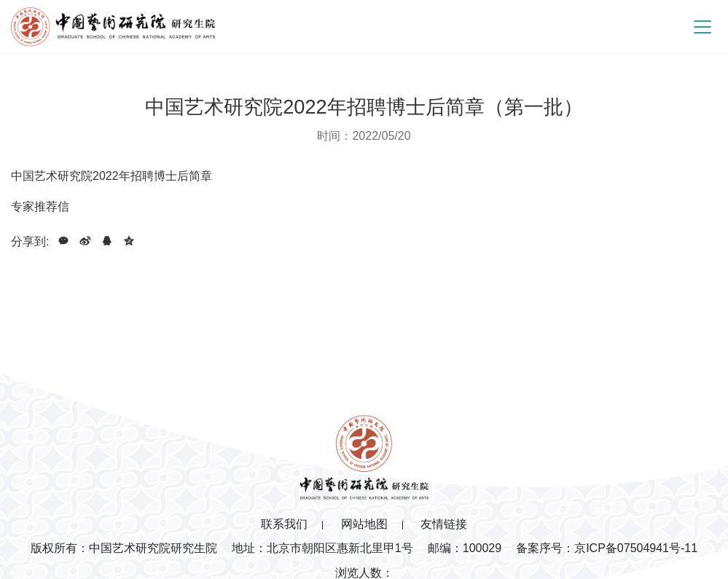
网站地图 (364, 524)
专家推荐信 (40, 206)
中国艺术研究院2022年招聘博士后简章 (111, 176)
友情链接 (444, 524)
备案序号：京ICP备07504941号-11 (607, 548)
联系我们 (284, 524)
